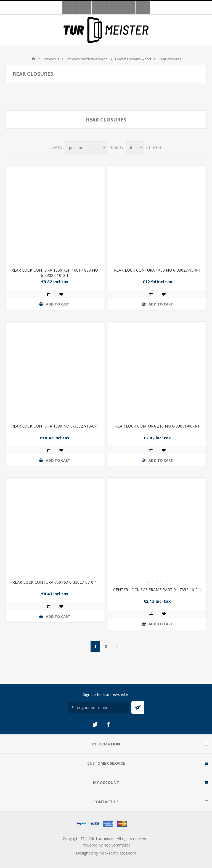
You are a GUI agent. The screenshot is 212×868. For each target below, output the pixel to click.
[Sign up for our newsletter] (98, 708)
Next (117, 647)
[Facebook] (108, 724)
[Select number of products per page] (135, 148)
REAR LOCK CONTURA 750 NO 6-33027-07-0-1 (55, 582)
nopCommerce (117, 845)
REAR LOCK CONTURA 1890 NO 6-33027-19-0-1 (55, 426)
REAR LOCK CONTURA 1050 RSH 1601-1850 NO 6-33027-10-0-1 (55, 273)
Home (33, 59)
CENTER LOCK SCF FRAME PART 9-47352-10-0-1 (157, 590)
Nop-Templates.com (118, 853)
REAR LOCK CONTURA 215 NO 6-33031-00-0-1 (157, 426)
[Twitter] (95, 724)
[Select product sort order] (86, 148)
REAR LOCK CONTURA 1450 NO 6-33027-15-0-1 (157, 270)
